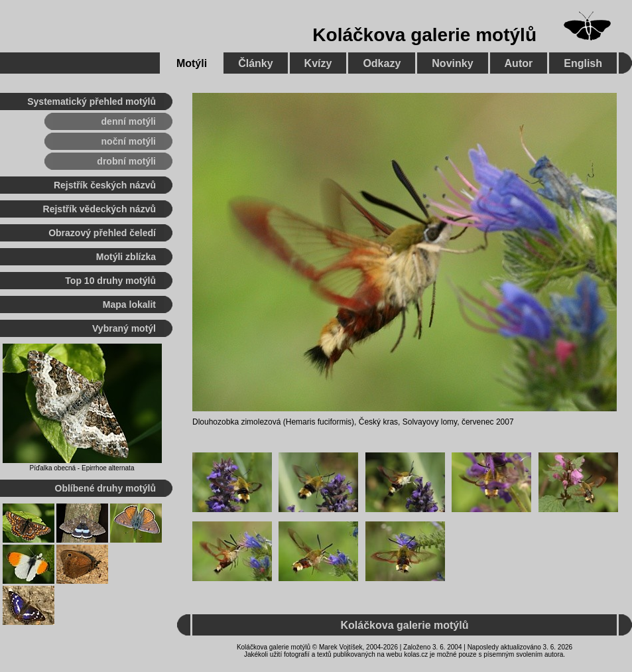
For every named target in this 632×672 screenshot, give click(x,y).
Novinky (452, 63)
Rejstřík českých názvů (105, 185)
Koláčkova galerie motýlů (424, 35)
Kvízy (318, 63)
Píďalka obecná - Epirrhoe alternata (82, 468)
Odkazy (382, 63)
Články (255, 63)
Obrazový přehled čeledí (102, 233)
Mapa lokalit (129, 304)
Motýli (192, 63)
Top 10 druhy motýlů (110, 281)
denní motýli (129, 121)
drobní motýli (126, 161)
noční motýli (129, 141)
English (583, 63)
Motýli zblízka (126, 257)
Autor (519, 63)
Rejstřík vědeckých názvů (99, 209)
